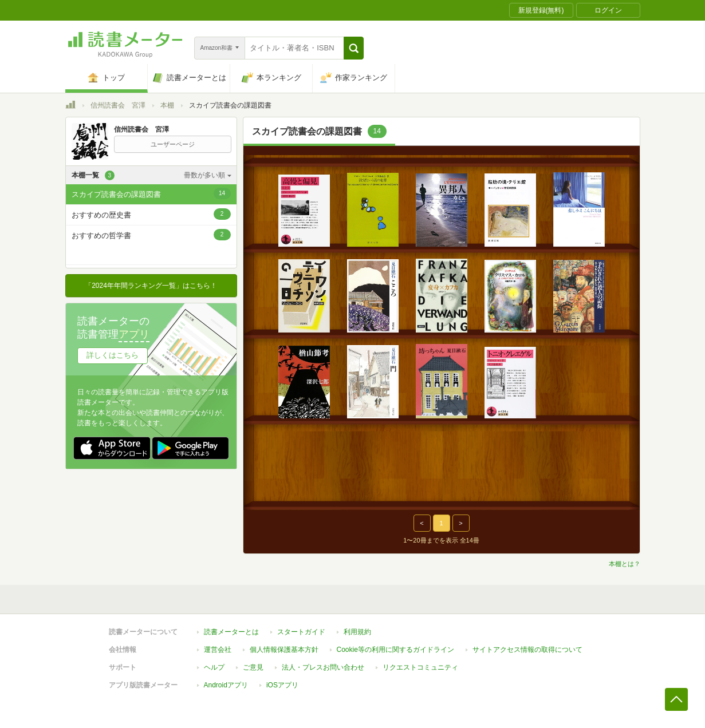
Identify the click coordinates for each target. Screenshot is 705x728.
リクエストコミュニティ (420, 667)
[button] (354, 48)
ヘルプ (214, 667)
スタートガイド (301, 632)
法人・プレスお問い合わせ (323, 667)
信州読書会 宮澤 (118, 105)
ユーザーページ (173, 144)
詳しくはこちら (113, 355)
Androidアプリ (226, 685)
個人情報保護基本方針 (284, 650)
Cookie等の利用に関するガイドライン (395, 650)
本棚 (167, 105)
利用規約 (357, 632)
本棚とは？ (625, 564)
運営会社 (218, 650)
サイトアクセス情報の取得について (527, 650)
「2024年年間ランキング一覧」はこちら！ (151, 286)
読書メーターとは (231, 632)
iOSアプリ (282, 685)
